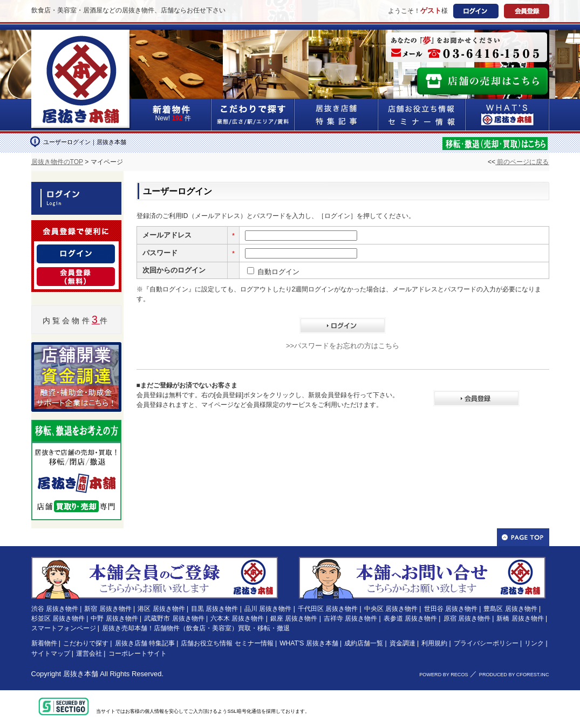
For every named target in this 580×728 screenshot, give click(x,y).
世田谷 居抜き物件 (451, 609)
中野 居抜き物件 (114, 618)
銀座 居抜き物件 (294, 618)
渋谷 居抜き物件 (55, 609)
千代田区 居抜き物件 (328, 609)
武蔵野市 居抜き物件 (174, 618)
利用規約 (434, 643)
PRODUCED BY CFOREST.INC (514, 675)
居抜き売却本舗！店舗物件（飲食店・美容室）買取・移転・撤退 (196, 628)
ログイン (476, 11)
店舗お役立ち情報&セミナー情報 (422, 115)
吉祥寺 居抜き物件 (350, 618)
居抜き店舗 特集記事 (145, 643)
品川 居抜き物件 (268, 609)
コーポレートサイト (138, 654)
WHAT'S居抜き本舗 (507, 115)
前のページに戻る (522, 162)
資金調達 (402, 643)
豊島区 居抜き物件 (510, 609)
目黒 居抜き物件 (214, 609)
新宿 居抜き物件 (108, 609)
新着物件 (44, 643)
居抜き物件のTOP (57, 162)
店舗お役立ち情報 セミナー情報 (227, 643)
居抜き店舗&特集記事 (336, 115)
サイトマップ (51, 654)
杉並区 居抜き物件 (58, 618)
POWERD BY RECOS (443, 675)
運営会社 (89, 654)
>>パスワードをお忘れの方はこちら (343, 346)
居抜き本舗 (81, 674)
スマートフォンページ (64, 628)
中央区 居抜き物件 (391, 609)
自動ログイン (278, 272)
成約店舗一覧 (364, 643)
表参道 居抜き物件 (410, 618)
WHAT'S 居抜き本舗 (309, 643)
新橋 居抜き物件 (520, 618)
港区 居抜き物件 (161, 609)
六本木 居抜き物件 (237, 618)
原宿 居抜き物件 (467, 618)
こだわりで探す (253, 115)
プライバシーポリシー (486, 643)
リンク (534, 643)
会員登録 (527, 11)
